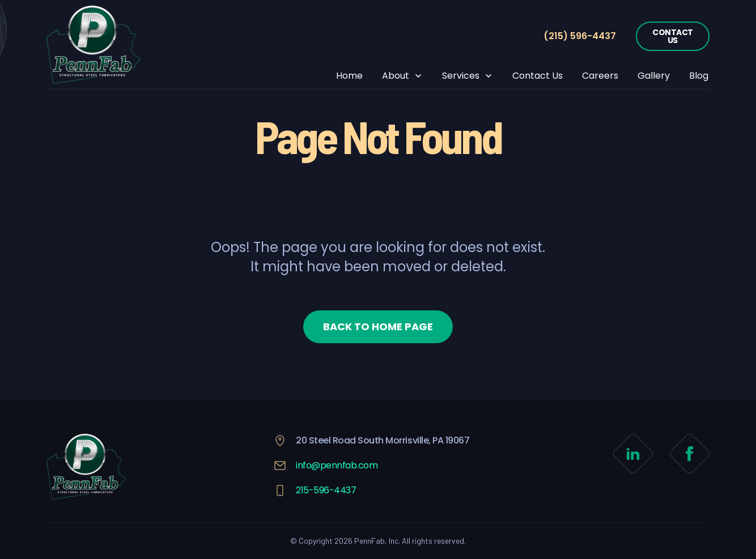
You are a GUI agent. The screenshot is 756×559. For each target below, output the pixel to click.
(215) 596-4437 (580, 36)
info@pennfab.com (337, 465)
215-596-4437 (326, 490)
